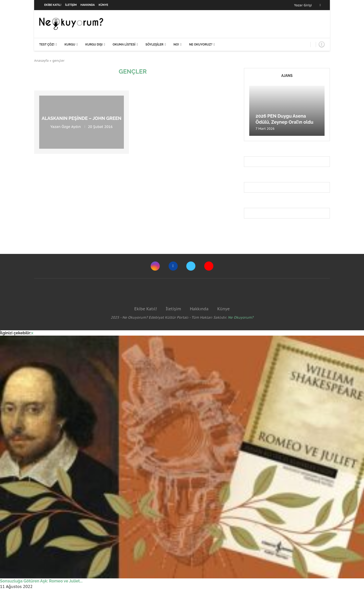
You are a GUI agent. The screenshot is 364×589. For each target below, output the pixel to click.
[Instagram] (155, 266)
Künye (103, 5)
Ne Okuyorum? (241, 317)
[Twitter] (191, 266)
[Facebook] (320, 5)
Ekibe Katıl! (53, 5)
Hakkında (88, 5)
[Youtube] (209, 266)
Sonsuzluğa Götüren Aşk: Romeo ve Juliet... (41, 581)
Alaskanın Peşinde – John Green (82, 118)
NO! (176, 45)
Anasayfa (41, 61)
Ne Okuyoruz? (201, 45)
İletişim (71, 5)
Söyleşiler (155, 45)
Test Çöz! (47, 45)
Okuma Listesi (124, 45)
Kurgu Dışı (94, 45)
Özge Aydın (71, 127)
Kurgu (70, 45)
